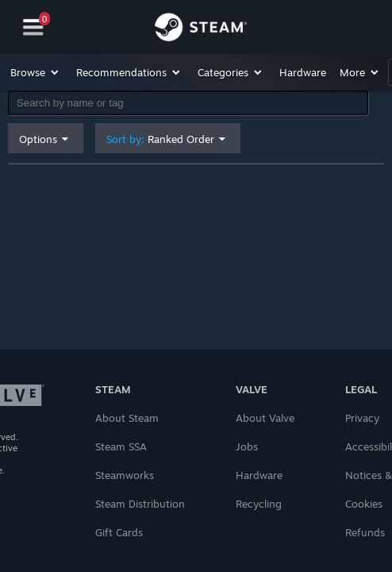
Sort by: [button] (160, 139)
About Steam (127, 418)
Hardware (259, 475)
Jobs (247, 446)
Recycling (259, 504)
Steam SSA (121, 446)
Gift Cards (119, 532)
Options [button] (38, 139)
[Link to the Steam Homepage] (201, 29)
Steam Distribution (140, 504)
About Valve (265, 418)
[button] (35, 72)
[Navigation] (33, 27)
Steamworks (125, 475)
